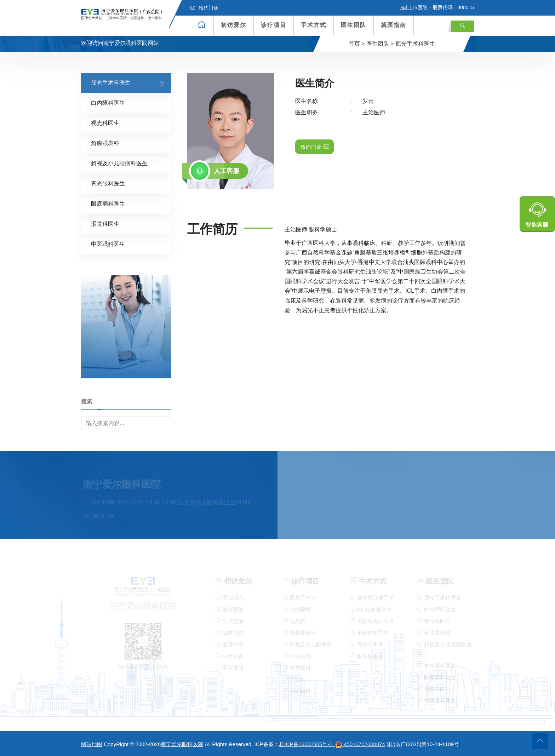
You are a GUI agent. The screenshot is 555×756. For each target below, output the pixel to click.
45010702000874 (364, 744)
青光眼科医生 (108, 183)
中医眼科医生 (108, 244)
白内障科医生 (108, 102)
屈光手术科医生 (415, 44)
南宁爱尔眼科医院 (182, 744)
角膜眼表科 (105, 143)
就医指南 (394, 25)
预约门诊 (204, 8)
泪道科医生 (105, 224)
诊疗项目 (274, 25)
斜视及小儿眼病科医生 (119, 163)
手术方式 (314, 25)
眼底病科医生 (108, 203)
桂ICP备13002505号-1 (312, 744)
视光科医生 (105, 123)
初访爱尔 (234, 25)
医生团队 (354, 25)
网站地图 (92, 744)
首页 (354, 44)
